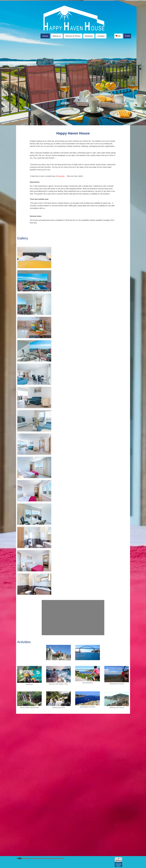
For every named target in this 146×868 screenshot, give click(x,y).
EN (129, 36)
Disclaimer (60, 858)
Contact (101, 36)
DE (119, 36)
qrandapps (26, 858)
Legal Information (38, 858)
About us (57, 36)
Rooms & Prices (73, 36)
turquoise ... (62, 176)
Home (45, 36)
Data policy (51, 858)
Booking (89, 36)
